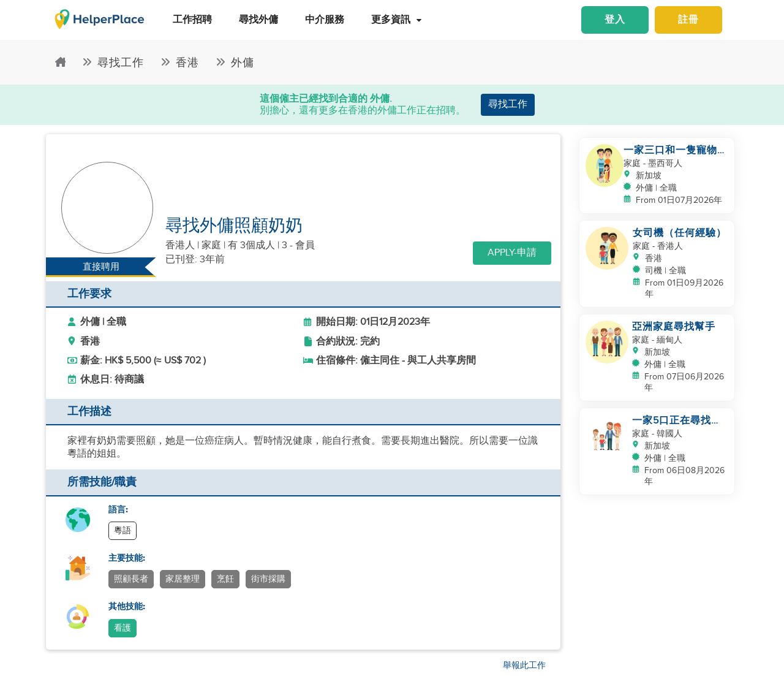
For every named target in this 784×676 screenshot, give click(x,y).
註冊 (688, 20)
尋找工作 (508, 104)
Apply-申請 (512, 253)
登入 (615, 20)
